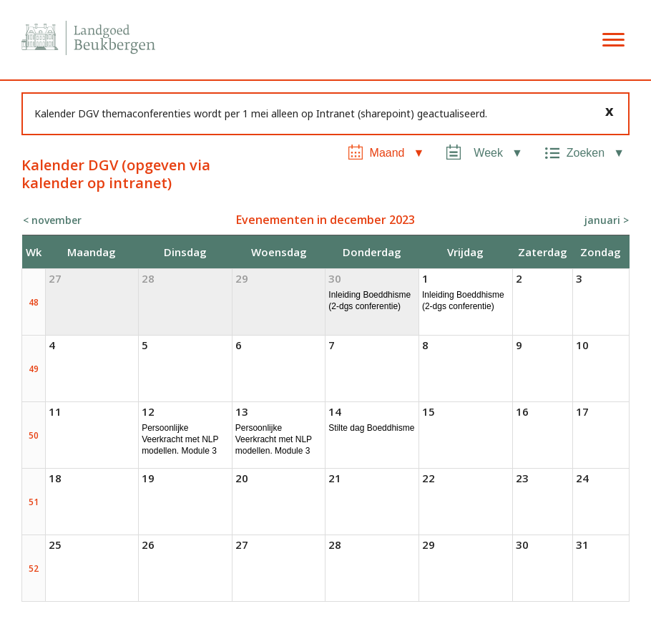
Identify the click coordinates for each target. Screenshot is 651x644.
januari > (607, 220)
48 (34, 302)
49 (34, 369)
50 (34, 435)
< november (52, 220)
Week (488, 153)
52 (34, 569)
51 (34, 502)
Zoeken (586, 153)
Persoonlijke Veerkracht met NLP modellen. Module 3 (180, 439)
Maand (387, 153)
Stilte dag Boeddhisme (371, 428)
